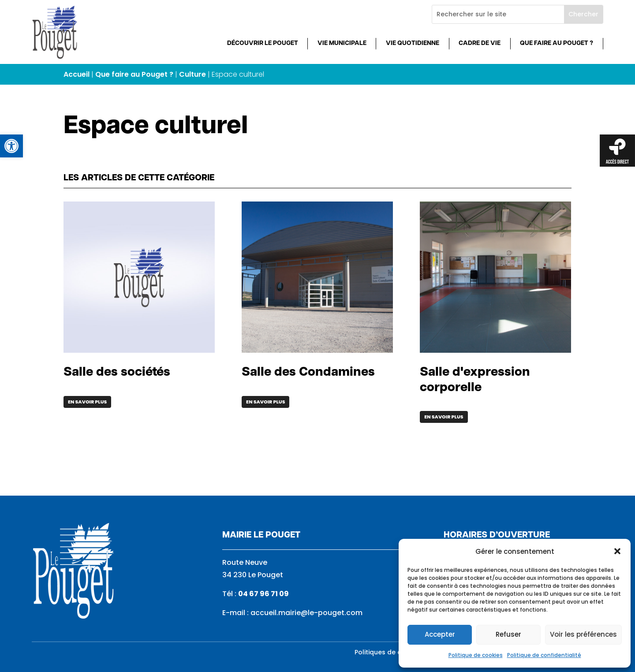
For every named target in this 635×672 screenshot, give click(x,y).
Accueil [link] (77, 74)
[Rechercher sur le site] (498, 14)
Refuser (508, 634)
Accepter (440, 634)
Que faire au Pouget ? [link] (557, 43)
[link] (11, 146)
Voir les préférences (583, 634)
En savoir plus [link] (87, 402)
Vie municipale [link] (342, 43)
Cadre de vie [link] (480, 43)
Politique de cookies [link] (476, 655)
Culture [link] (192, 74)
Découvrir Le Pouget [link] (263, 43)
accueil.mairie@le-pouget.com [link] (306, 613)
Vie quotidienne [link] (413, 43)
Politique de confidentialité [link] (544, 655)
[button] (617, 551)
